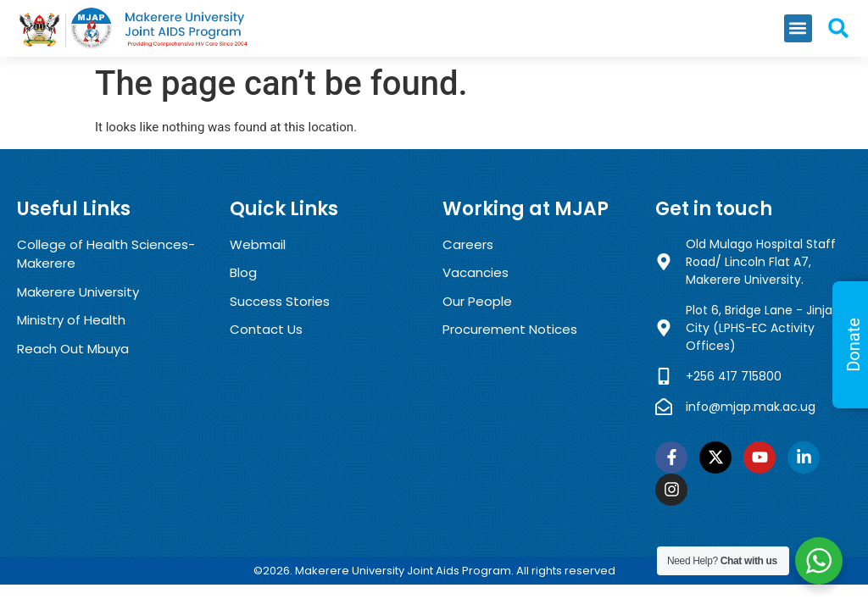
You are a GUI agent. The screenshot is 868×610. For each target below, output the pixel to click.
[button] (798, 28)
